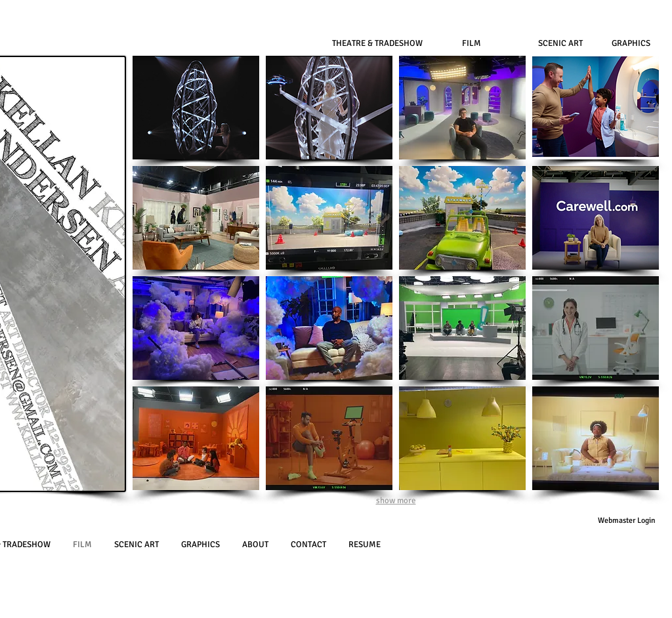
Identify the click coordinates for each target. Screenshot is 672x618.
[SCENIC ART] (560, 43)
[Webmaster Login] (626, 521)
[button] (196, 108)
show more (396, 501)
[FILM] (471, 43)
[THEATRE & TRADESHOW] (377, 43)
